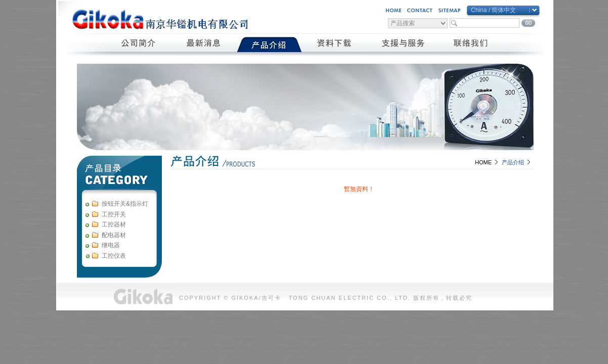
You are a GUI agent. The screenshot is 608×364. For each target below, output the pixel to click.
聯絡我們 (471, 44)
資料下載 (335, 44)
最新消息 (204, 44)
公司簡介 (139, 44)
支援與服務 (403, 44)
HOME (483, 162)
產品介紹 (269, 44)
